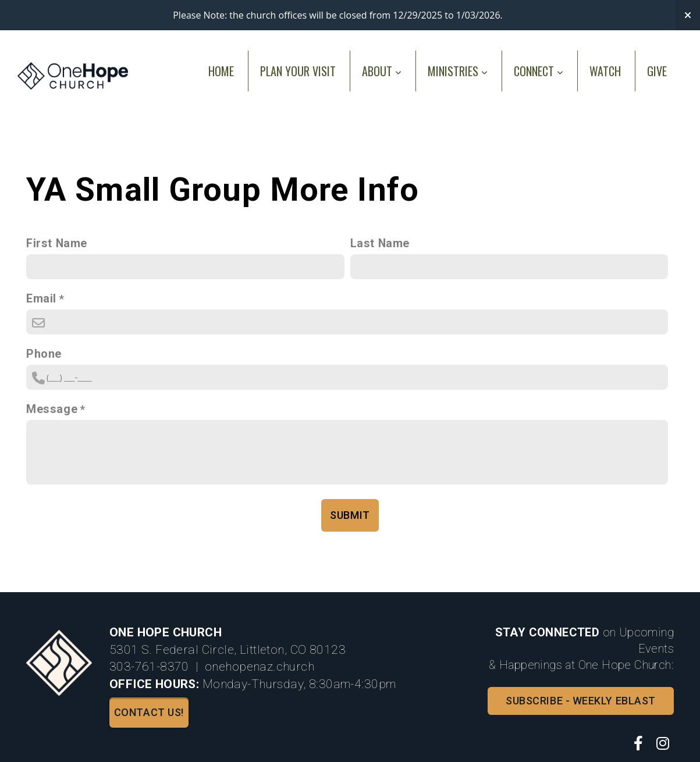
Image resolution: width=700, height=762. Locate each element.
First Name (57, 243)
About (382, 71)
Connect (539, 71)
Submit (350, 515)
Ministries (458, 71)
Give (657, 71)
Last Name (380, 243)
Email (41, 299)
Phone (44, 354)
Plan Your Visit (298, 71)
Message (52, 409)
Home (221, 71)
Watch (605, 71)
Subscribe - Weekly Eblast (581, 701)
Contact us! (149, 712)
